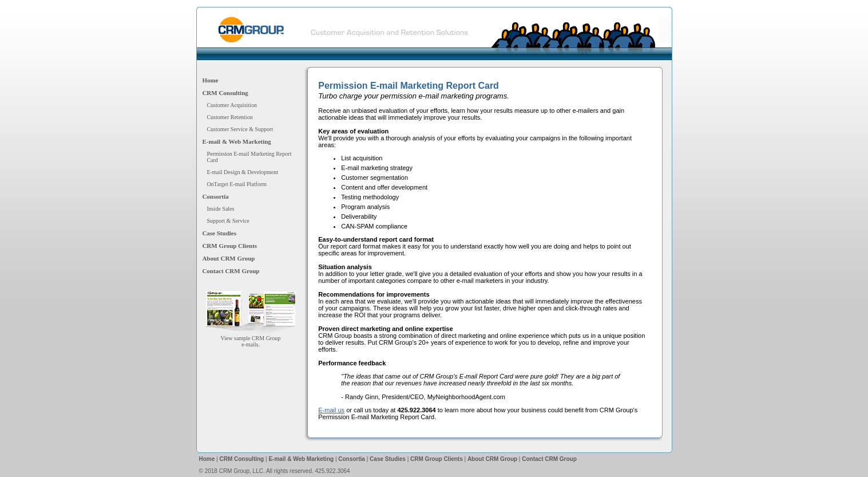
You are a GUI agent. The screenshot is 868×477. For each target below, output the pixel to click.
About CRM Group (228, 258)
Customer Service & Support (240, 129)
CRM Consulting (225, 93)
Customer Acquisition (232, 105)
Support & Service (228, 221)
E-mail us (331, 410)
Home (210, 80)
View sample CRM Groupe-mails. (251, 339)
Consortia (215, 196)
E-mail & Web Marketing (236, 141)
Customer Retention (229, 117)
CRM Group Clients (229, 246)
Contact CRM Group (231, 271)
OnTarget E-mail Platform (237, 184)
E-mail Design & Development (242, 172)
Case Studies (219, 233)
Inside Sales (220, 209)
